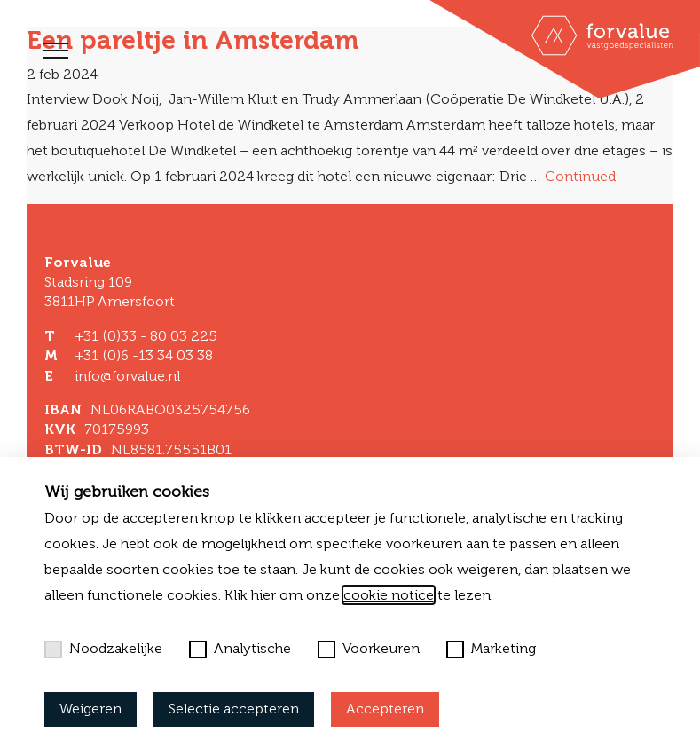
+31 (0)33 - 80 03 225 (146, 336)
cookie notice (389, 595)
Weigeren (90, 709)
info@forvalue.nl (127, 376)
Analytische (240, 649)
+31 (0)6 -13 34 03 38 (144, 355)
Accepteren (385, 709)
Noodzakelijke (103, 649)
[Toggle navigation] (55, 51)
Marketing (491, 649)
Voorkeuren (369, 649)
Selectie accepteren (234, 709)
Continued (580, 176)
